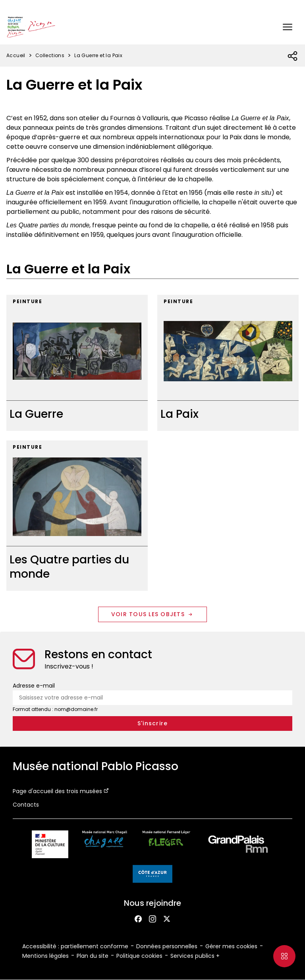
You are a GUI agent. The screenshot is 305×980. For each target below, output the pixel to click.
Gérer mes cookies (231, 946)
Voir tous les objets (152, 614)
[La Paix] (228, 363)
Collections (50, 55)
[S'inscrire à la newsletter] (152, 723)
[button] (288, 27)
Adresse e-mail (34, 686)
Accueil (16, 55)
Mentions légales (45, 956)
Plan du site (93, 956)
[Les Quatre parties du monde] (77, 516)
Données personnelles (167, 946)
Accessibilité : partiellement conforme (75, 946)
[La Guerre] (77, 363)
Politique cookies (139, 956)
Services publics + (195, 956)
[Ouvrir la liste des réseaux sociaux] (293, 56)
